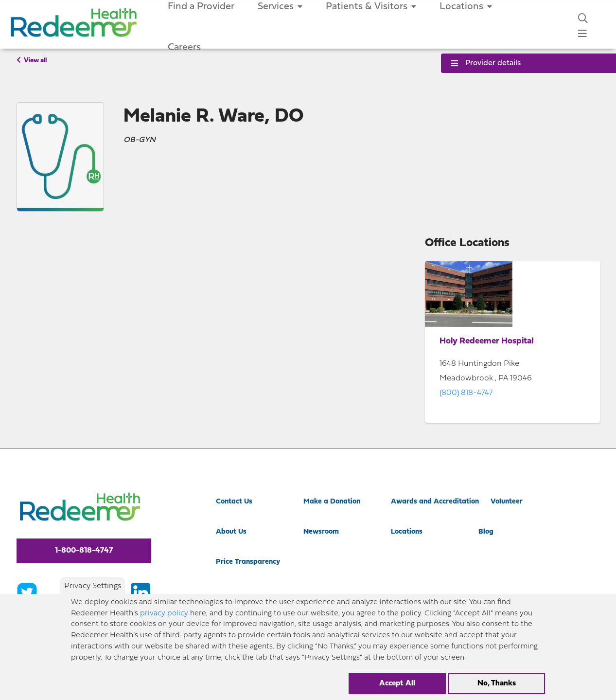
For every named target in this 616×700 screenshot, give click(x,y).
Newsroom (321, 532)
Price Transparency (248, 562)
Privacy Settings (93, 586)
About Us (231, 532)
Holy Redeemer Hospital (486, 341)
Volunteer (507, 502)
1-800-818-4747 (84, 551)
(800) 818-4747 (466, 393)
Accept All (397, 683)
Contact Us (234, 502)
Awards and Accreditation (435, 502)
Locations (407, 532)
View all (32, 60)
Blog (486, 532)
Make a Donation (332, 502)
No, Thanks (497, 683)
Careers (184, 48)
